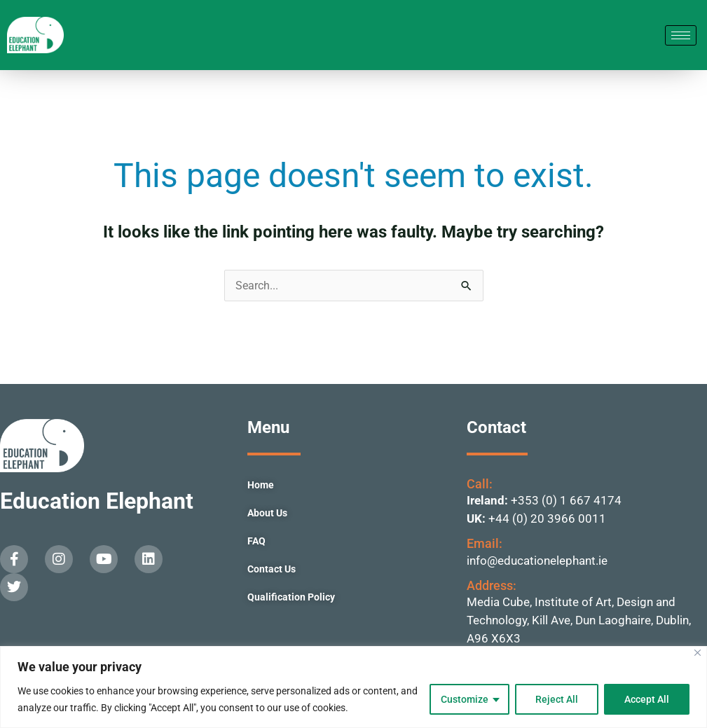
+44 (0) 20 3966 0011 (547, 518)
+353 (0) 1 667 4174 (566, 500)
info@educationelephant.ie (537, 561)
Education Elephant (97, 501)
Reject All (557, 699)
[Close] (698, 653)
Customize (465, 699)
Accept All (647, 699)
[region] (353, 687)
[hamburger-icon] (681, 35)
